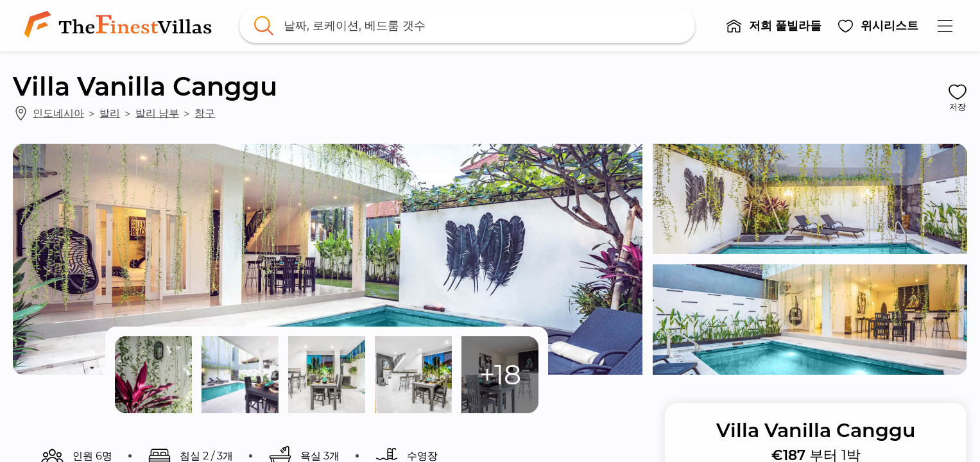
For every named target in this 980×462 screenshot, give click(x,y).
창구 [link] (205, 113)
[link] (121, 26)
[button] (773, 26)
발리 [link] (110, 113)
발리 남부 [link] (157, 113)
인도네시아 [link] (58, 113)
